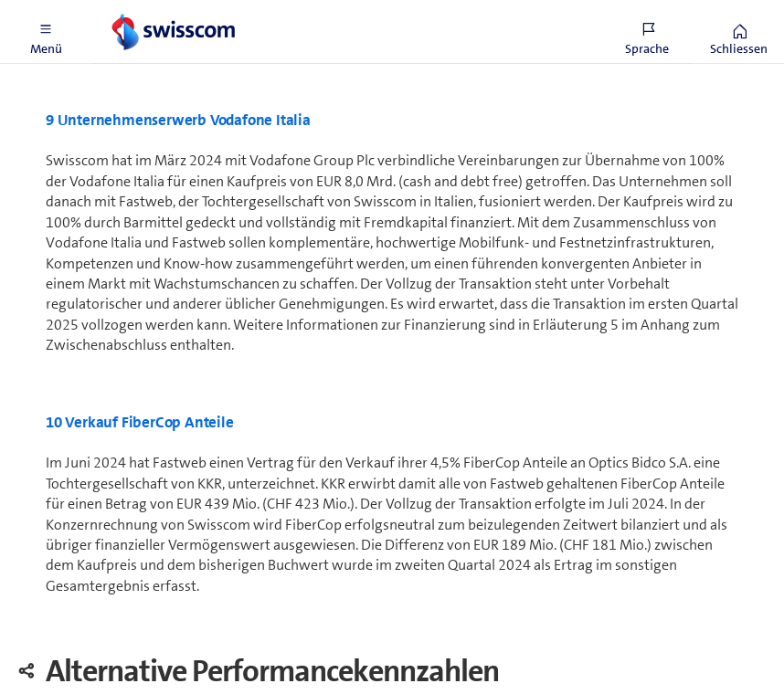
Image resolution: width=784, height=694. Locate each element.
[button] (46, 32)
